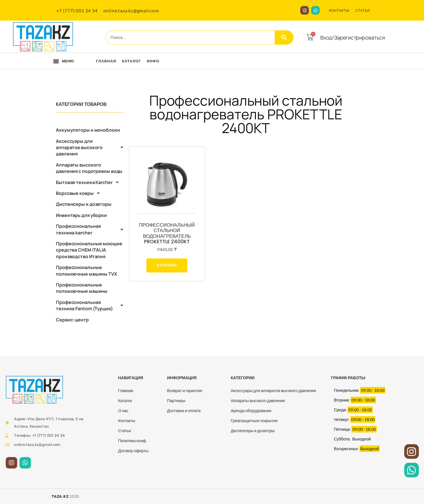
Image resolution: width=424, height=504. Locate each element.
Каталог (131, 61)
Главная (106, 61)
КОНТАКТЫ (339, 10)
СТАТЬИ (363, 10)
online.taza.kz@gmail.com (131, 10)
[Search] (284, 37)
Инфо (153, 61)
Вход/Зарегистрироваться (353, 37)
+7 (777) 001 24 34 (77, 10)
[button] (56, 61)
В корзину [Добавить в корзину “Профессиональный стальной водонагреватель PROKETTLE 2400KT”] (167, 265)
